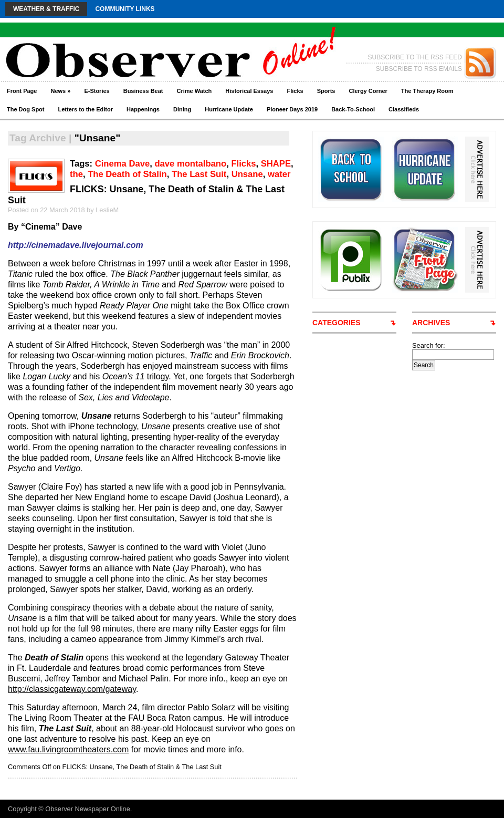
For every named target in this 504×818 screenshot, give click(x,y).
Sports (326, 91)
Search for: (429, 345)
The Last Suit (199, 174)
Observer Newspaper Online (87, 809)
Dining (182, 109)
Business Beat (143, 91)
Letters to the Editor (86, 109)
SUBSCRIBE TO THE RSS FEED (415, 57)
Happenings (143, 109)
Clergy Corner (368, 91)
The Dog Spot (26, 109)
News (60, 91)
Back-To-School (353, 109)
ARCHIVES (431, 323)
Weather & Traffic (46, 9)
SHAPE (276, 164)
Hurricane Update (229, 109)
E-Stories (97, 91)
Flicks (295, 91)
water (279, 174)
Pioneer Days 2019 (292, 109)
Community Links (125, 9)
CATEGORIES (337, 323)
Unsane (247, 174)
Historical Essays (249, 91)
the (76, 174)
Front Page (22, 91)
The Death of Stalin (127, 174)
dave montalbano (190, 164)
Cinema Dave (122, 164)
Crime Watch (195, 91)
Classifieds (404, 109)
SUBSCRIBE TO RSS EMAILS (419, 69)
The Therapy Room (427, 91)
